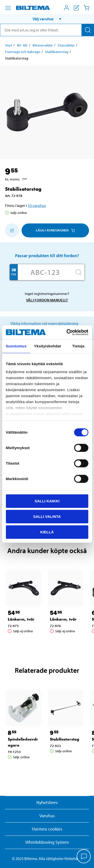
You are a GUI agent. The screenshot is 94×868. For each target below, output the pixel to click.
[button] (47, 19)
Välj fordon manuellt (47, 300)
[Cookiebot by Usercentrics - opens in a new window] (67, 332)
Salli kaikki (47, 501)
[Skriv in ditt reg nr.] (45, 272)
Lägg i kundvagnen (55, 230)
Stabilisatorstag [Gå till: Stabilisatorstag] (57, 52)
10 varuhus (37, 205)
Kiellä (47, 532)
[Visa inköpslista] (76, 8)
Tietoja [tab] (78, 346)
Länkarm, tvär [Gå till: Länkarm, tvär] (21, 619)
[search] (47, 30)
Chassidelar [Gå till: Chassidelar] (66, 45)
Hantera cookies (47, 829)
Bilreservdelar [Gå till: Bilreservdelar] (43, 45)
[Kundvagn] (86, 8)
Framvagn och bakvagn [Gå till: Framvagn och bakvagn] (23, 52)
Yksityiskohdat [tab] (48, 346)
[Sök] (88, 30)
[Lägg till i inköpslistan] (12, 230)
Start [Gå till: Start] (9, 45)
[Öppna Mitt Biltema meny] (66, 8)
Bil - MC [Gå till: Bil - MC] (22, 45)
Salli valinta (47, 516)
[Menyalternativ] (8, 8)
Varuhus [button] (47, 816)
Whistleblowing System (47, 842)
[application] (84, 857)
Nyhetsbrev (47, 802)
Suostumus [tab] (16, 346)
